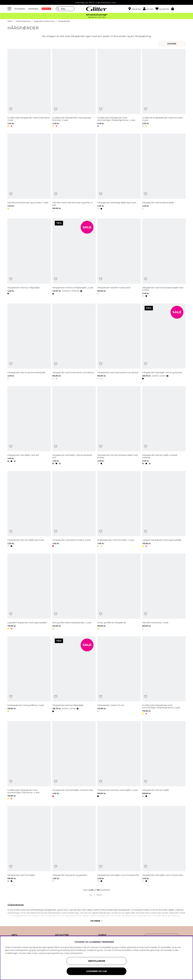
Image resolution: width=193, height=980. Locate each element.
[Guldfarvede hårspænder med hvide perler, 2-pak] (29, 88)
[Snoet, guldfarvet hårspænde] (119, 592)
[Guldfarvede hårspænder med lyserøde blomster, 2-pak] (74, 88)
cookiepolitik (76, 953)
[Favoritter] (163, 9)
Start (10, 21)
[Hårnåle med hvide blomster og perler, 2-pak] (74, 173)
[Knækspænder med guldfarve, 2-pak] (29, 676)
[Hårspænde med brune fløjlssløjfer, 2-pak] (74, 258)
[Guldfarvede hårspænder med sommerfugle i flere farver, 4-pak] (29, 761)
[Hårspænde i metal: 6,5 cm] (119, 676)
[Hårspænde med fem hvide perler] (119, 258)
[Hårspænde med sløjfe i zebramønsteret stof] (74, 426)
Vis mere (96, 921)
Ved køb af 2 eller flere (97, 17)
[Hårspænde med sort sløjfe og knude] (29, 510)
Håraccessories (23, 21)
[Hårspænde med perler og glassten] (74, 845)
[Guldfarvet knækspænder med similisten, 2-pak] (164, 88)
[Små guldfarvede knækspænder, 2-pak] (74, 592)
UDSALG (46, 9)
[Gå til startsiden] (96, 9)
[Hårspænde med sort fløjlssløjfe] (74, 676)
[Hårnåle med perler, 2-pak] (164, 592)
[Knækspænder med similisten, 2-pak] (119, 510)
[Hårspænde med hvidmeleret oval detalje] (74, 342)
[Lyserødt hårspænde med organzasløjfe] (29, 592)
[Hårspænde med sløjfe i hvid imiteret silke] (119, 845)
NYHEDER (20, 9)
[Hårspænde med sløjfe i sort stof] (29, 426)
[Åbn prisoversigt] (81, 291)
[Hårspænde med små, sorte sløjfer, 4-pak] (119, 761)
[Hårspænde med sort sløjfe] (164, 761)
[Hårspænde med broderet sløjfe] (164, 173)
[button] (149, 9)
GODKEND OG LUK (97, 971)
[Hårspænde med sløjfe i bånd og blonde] (164, 342)
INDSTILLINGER (97, 961)
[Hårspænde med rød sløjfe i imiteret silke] (74, 761)
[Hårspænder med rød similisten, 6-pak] (74, 510)
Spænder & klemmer (44, 21)
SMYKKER (33, 9)
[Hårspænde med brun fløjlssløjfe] (29, 258)
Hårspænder (64, 21)
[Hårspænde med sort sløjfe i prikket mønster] (164, 426)
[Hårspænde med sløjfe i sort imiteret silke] (164, 845)
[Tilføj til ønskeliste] (11, 109)
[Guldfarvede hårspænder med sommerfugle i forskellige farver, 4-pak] (119, 88)
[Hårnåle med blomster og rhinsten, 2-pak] (29, 173)
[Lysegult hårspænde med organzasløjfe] (164, 510)
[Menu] (10, 9)
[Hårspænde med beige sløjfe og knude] (119, 173)
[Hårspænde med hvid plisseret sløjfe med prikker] (164, 258)
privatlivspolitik (52, 953)
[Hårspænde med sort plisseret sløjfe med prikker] (119, 426)
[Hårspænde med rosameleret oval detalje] (119, 342)
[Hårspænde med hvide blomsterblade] (29, 342)
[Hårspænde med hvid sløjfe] (29, 845)
